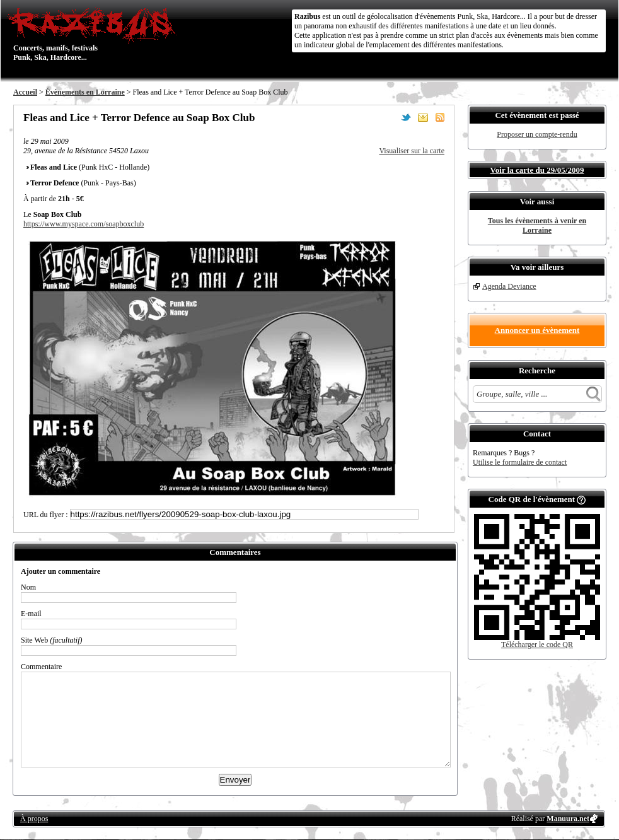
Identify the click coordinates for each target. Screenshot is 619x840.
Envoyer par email (423, 117)
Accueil (25, 92)
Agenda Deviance (509, 286)
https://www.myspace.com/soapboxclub (84, 224)
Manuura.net (568, 819)
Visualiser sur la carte (412, 151)
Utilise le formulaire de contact (520, 462)
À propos (34, 819)
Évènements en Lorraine (85, 92)
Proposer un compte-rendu (537, 134)
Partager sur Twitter (406, 117)
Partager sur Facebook (389, 117)
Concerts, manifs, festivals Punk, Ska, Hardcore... (95, 34)
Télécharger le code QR (537, 645)
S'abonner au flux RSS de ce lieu (440, 117)
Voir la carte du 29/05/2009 (537, 170)
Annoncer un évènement (537, 330)
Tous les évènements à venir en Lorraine (537, 225)
